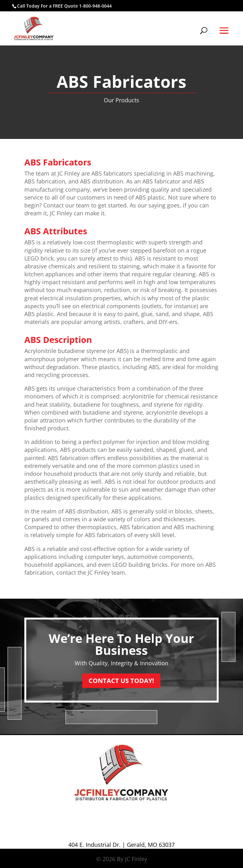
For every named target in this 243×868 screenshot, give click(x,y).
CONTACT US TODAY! (121, 681)
